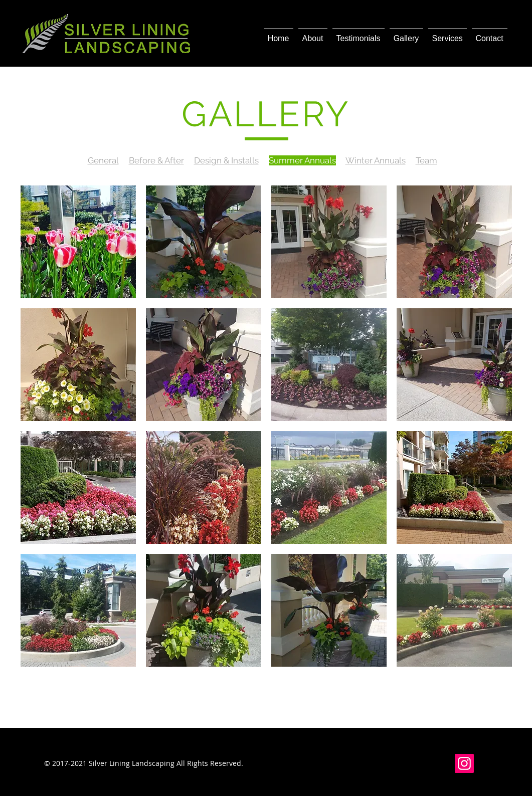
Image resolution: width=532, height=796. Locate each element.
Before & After (156, 160)
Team (426, 160)
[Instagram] (464, 763)
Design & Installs (226, 160)
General (103, 160)
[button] (78, 242)
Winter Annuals (376, 160)
